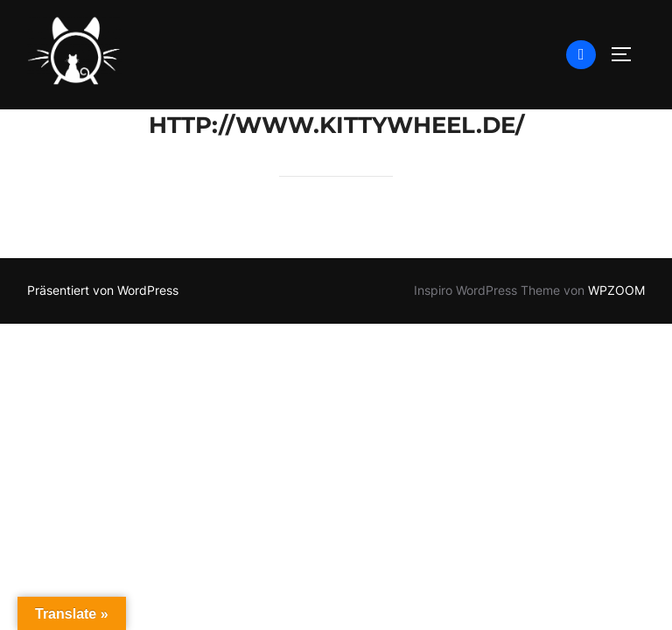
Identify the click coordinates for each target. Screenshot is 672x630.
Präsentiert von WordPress (103, 290)
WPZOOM (616, 290)
